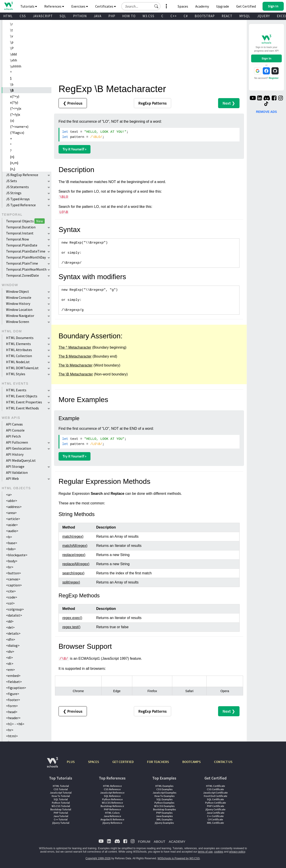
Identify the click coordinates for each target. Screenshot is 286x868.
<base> (12, 543)
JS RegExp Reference (22, 175)
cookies (219, 852)
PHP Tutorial (61, 813)
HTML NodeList (18, 362)
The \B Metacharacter (76, 374)
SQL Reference (112, 796)
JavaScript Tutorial (61, 793)
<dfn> (11, 639)
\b (12, 84)
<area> (11, 513)
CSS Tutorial (61, 789)
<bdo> (11, 549)
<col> (10, 603)
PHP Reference (112, 809)
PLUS (71, 762)
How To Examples (164, 796)
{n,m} (14, 163)
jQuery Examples (164, 823)
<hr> (10, 730)
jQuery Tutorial (61, 823)
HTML (8, 16)
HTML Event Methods (22, 408)
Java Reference (112, 816)
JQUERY (264, 16)
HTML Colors (112, 813)
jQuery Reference (112, 823)
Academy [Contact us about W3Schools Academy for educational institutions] (202, 6)
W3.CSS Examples (164, 806)
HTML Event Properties (24, 402)
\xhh (14, 60)
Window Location (19, 310)
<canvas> (13, 579)
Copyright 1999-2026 (98, 858)
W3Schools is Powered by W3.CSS (179, 858)
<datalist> (14, 615)
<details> (13, 633)
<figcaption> (16, 688)
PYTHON (80, 16)
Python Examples (164, 803)
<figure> (13, 694)
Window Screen (18, 322)
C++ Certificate (215, 816)
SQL (63, 16)
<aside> (12, 525)
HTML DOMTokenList (22, 368)
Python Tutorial (61, 803)
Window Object (18, 291)
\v (12, 36)
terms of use (205, 852)
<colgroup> (15, 609)
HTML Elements (18, 344)
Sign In (266, 58)
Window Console (19, 297)
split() (71, 582)
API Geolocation (19, 448)
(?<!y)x (15, 114)
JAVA (98, 16)
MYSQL (245, 16)
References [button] (54, 6)
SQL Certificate (215, 799)
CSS (23, 16)
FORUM (144, 842)
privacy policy (237, 852)
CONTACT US (223, 762)
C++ (174, 16)
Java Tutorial (61, 816)
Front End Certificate (216, 796)
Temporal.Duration (21, 227)
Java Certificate (216, 813)
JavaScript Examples (164, 793)
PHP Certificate (216, 806)
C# (186, 16)
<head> (12, 712)
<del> (10, 627)
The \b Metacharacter (76, 365)
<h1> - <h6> (15, 724)
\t (12, 30)
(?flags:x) (17, 133)
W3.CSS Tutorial (61, 806)
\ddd (13, 54)
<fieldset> (14, 682)
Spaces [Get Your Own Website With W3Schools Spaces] (183, 6)
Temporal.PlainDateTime (26, 251)
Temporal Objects (25, 221)
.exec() (72, 618)
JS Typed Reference (21, 205)
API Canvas (14, 424)
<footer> (13, 700)
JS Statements (17, 187)
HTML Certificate (216, 786)
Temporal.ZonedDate (22, 275)
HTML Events (16, 390)
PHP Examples (164, 813)
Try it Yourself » (75, 149)
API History (15, 454)
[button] (156, 6)
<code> (12, 597)
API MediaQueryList (21, 460)
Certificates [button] (106, 6)
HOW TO (129, 16)
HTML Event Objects (22, 396)
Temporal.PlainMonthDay (26, 257)
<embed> (13, 676)
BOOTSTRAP (205, 16)
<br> (10, 567)
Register (274, 78)
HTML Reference (112, 786)
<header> (13, 718)
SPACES (94, 762)
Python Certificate (216, 803)
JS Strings (14, 193)
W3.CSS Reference (112, 803)
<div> (10, 651)
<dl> (9, 657)
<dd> (10, 621)
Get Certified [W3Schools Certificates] (246, 6)
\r (11, 24)
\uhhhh (16, 66)
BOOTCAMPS (191, 762)
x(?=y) (15, 96)
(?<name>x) (19, 126)
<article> (13, 519)
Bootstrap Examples (164, 809)
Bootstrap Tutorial (61, 809)
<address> (14, 507)
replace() (74, 555)
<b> (9, 537)
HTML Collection (19, 356)
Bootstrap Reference (112, 806)
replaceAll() (76, 564)
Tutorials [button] (29, 6)
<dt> (10, 664)
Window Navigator (20, 316)
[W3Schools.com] (52, 765)
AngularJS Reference (112, 819)
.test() (71, 627)
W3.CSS (148, 16)
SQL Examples (164, 799)
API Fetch (13, 436)
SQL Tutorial (61, 799)
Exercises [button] (80, 6)
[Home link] (8, 6)
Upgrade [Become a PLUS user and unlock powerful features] (223, 6)
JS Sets (12, 181)
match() (73, 536)
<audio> (12, 531)
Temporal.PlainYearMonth (26, 269)
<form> (12, 706)
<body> (12, 561)
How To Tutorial (61, 796)
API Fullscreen (17, 442)
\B (12, 90)
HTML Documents (20, 338)
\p (12, 42)
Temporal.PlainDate (22, 245)
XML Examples (164, 819)
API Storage (15, 466)
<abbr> (12, 501)
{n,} (13, 169)
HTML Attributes (19, 350)
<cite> (11, 591)
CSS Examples (164, 789)
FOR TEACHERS (158, 762)
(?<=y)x (16, 108)
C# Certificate (215, 819)
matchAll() (75, 546)
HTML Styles (16, 374)
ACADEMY (177, 842)
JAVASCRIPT (43, 16)
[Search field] (141, 6)
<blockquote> (17, 555)
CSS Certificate (215, 789)
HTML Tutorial (61, 786)
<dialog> (13, 645)
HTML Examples (164, 786)
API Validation (17, 472)
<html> (12, 736)
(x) (12, 120)
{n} (12, 157)
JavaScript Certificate (215, 793)
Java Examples (164, 816)
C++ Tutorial (61, 819)
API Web (12, 478)
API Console (15, 430)
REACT (227, 16)
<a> (9, 495)
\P (12, 48)
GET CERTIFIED (123, 762)
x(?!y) (14, 102)
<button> (14, 573)
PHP (112, 16)
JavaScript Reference (112, 793)
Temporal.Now (17, 239)
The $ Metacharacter (75, 356)
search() (73, 573)
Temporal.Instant (20, 233)
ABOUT (160, 842)
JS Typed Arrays (18, 199)
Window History (18, 303)
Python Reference (112, 799)
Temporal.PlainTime (22, 263)
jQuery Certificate (216, 809)
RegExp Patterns (152, 103)
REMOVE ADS (267, 112)
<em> (11, 670)
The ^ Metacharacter (75, 347)
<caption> (14, 585)
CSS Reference (112, 789)
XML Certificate (215, 823)
